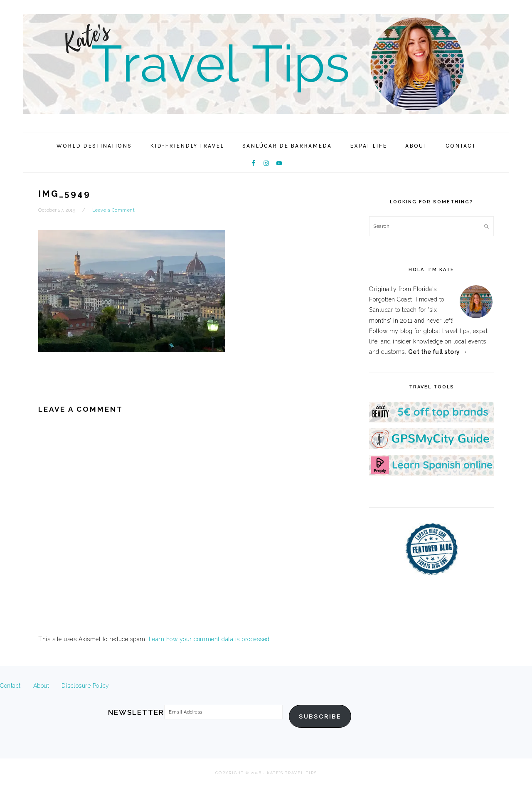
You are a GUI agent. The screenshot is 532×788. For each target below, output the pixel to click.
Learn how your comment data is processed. (210, 639)
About (41, 686)
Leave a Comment (114, 210)
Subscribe (320, 716)
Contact (10, 686)
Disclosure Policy (85, 686)
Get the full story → (438, 352)
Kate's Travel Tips (266, 64)
